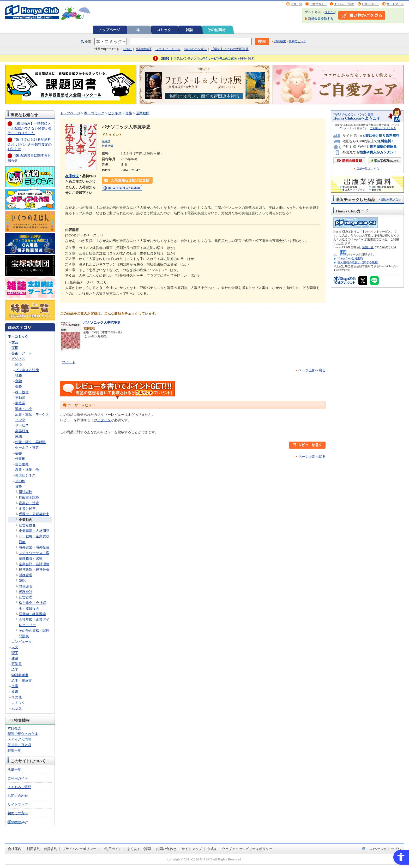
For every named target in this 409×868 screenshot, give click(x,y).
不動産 (20, 398)
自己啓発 (22, 464)
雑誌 (189, 30)
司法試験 (26, 492)
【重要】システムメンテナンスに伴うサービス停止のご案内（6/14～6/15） (207, 58)
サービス (22, 425)
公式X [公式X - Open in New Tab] (212, 849)
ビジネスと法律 (27, 370)
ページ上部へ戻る (312, 370)
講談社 (106, 141)
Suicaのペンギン (196, 49)
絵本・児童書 (22, 680)
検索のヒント (297, 41)
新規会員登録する (321, 19)
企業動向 (26, 520)
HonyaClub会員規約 (350, 258)
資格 (19, 486)
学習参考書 (20, 675)
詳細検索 (280, 41)
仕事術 (20, 459)
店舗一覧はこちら (368, 169)
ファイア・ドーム (168, 49)
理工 (15, 653)
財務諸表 (26, 586)
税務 (19, 375)
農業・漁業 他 (27, 470)
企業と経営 (27, 509)
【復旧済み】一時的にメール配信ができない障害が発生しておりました (30, 128)
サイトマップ (395, 4)
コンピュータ (22, 642)
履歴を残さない (391, 199)
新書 (15, 691)
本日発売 (14, 728)
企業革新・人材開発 (34, 531)
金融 (19, 381)
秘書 (19, 453)
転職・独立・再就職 (30, 442)
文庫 (15, 686)
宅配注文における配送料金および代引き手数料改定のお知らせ (30, 144)
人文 (15, 647)
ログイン (330, 12)
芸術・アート (22, 353)
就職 (19, 436)
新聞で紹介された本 (23, 734)
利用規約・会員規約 (42, 849)
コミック (164, 30)
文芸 (15, 342)
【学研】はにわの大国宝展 (230, 49)
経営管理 (26, 597)
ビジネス (18, 359)
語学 (15, 669)
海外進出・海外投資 (34, 547)
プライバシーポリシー (79, 849)
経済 (19, 364)
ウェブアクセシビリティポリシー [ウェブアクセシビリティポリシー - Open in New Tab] (247, 849)
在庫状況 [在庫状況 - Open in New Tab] (72, 176)
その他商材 (216, 30)
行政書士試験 (29, 498)
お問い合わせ (370, 4)
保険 (19, 387)
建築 (15, 658)
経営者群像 (27, 525)
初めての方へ (18, 813)
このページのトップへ (384, 849)
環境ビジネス (25, 475)
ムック (17, 708)
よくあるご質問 (344, 4)
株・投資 (22, 392)
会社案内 (15, 849)
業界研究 (22, 431)
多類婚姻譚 (144, 49)
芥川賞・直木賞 (19, 745)
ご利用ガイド (318, 4)
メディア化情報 (19, 739)
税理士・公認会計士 (34, 514)
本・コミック (18, 337)
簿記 (22, 581)
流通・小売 (24, 409)
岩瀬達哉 (107, 146)
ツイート (69, 362)
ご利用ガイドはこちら (383, 128)
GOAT (128, 49)
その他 (20, 481)
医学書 (17, 664)
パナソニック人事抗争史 (102, 322)
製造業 (20, 403)
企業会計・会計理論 (34, 564)
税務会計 (26, 592)
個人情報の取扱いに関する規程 (358, 262)
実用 (15, 348)
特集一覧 (14, 750)
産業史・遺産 (29, 503)
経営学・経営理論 (32, 614)
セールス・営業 (27, 447)
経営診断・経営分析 (34, 570)
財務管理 (26, 575)
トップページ (109, 30)
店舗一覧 (296, 4)
